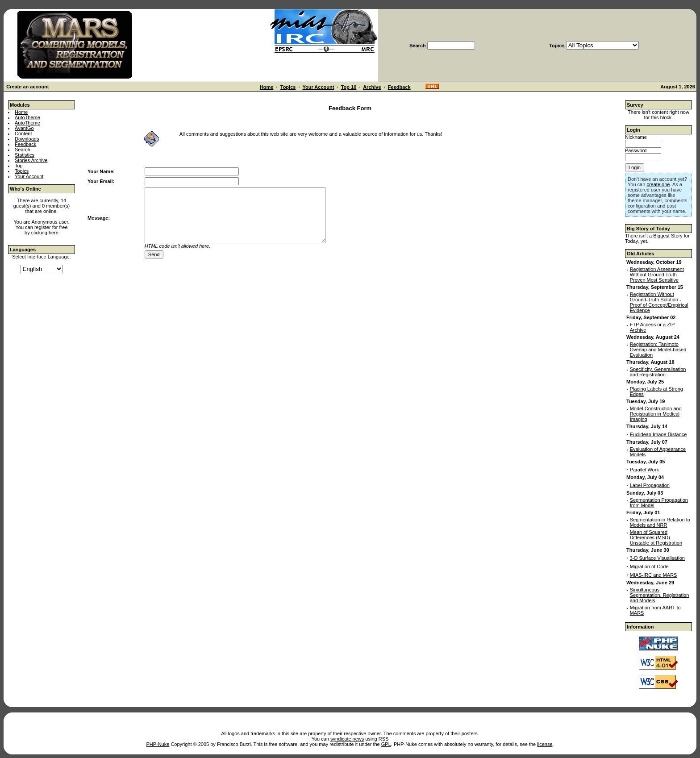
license (545, 744)
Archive (372, 87)
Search (23, 150)
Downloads (27, 139)
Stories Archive (31, 160)
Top (19, 166)
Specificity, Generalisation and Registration (658, 372)
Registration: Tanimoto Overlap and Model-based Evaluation (658, 350)
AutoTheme (27, 117)
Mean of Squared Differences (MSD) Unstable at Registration (656, 537)
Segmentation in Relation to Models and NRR (660, 522)
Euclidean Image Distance (658, 434)
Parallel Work (644, 470)
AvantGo (24, 128)
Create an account (27, 87)
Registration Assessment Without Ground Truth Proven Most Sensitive (657, 275)
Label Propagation (650, 485)
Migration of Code (649, 566)
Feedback (399, 87)
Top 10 (349, 87)
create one (658, 184)
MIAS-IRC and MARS (654, 575)
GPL (386, 744)
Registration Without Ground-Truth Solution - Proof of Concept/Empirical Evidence (659, 302)
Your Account (318, 87)
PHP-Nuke (158, 744)
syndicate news (347, 739)
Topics (288, 87)
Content (23, 133)
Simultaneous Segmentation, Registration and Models (660, 595)
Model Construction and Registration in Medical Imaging (656, 414)
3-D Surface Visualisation (657, 558)
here (54, 233)
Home (267, 87)
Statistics (25, 155)
